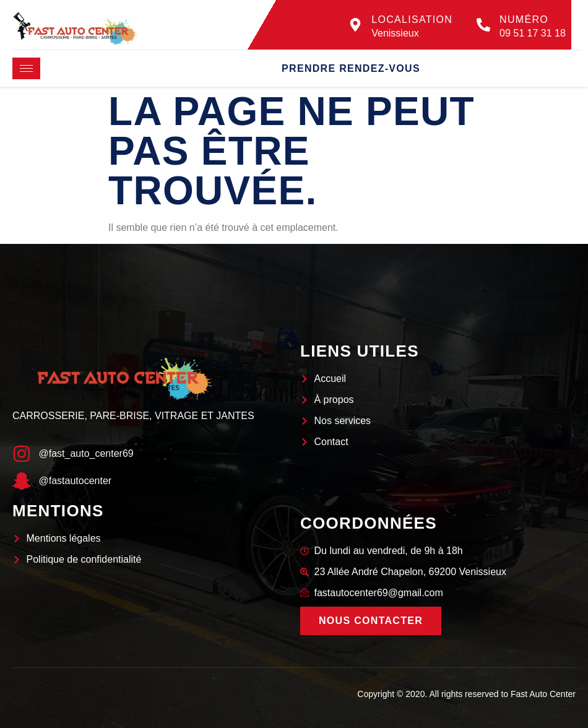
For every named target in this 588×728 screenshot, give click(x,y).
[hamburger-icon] (26, 68)
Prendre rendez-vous (351, 68)
